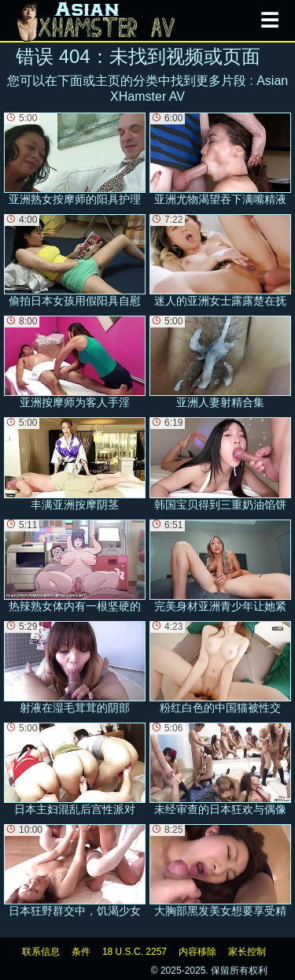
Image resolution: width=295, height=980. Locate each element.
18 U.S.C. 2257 (135, 952)
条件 (81, 952)
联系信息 (41, 952)
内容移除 (197, 952)
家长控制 (247, 952)
